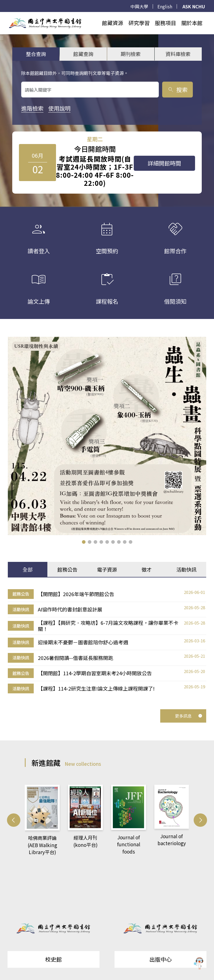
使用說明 (59, 108)
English (165, 6)
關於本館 (192, 23)
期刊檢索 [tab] (131, 54)
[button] (84, 542)
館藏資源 (113, 23)
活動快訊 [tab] (186, 569)
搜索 (177, 90)
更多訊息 (189, 716)
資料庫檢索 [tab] (178, 54)
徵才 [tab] (147, 569)
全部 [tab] (28, 569)
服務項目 (166, 23)
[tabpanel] (107, 641)
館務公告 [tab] (67, 569)
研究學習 (139, 23)
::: (2, 15)
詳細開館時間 (164, 163)
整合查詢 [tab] (36, 54)
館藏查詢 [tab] (83, 54)
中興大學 (139, 6)
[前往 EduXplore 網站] (199, 964)
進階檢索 (32, 108)
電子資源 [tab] (107, 569)
